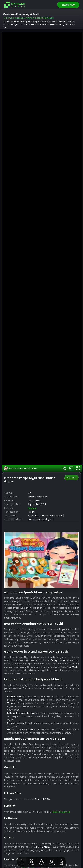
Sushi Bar (12, 859)
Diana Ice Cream (16, 863)
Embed (71, 461)
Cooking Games (31, 851)
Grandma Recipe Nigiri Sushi (20, 451)
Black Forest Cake (17, 856)
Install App (68, 5)
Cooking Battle (15, 866)
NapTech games (61, 795)
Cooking (32, 491)
